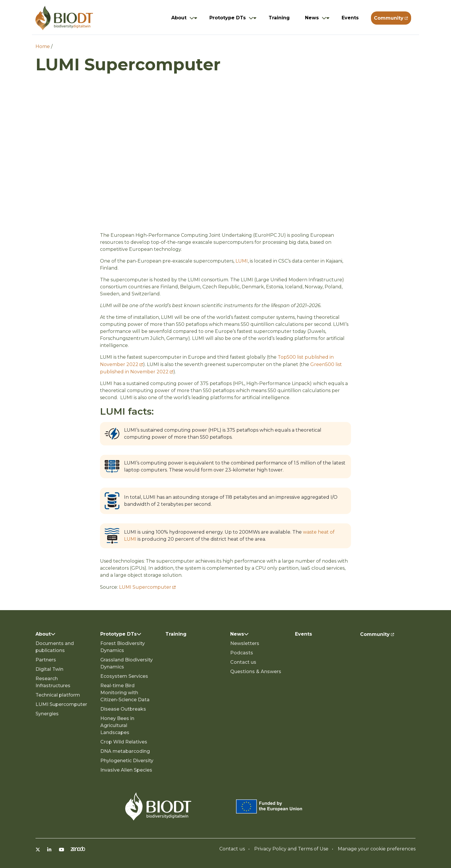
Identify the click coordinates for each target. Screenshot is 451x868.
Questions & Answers (256, 672)
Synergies (47, 714)
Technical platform (58, 695)
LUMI (242, 261)
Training (279, 18)
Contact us (243, 662)
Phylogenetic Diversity (127, 761)
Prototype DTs (228, 18)
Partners (46, 660)
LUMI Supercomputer (145, 587)
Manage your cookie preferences (377, 849)
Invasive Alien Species (126, 770)
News (312, 18)
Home (43, 46)
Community (389, 18)
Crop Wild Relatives (124, 742)
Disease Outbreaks (123, 709)
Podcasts (242, 653)
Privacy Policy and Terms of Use (291, 849)
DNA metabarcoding (125, 751)
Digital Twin (49, 669)
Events (350, 18)
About (179, 18)
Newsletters (245, 643)
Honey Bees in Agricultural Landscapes (117, 725)
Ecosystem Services (124, 676)
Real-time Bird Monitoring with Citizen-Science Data (125, 693)
